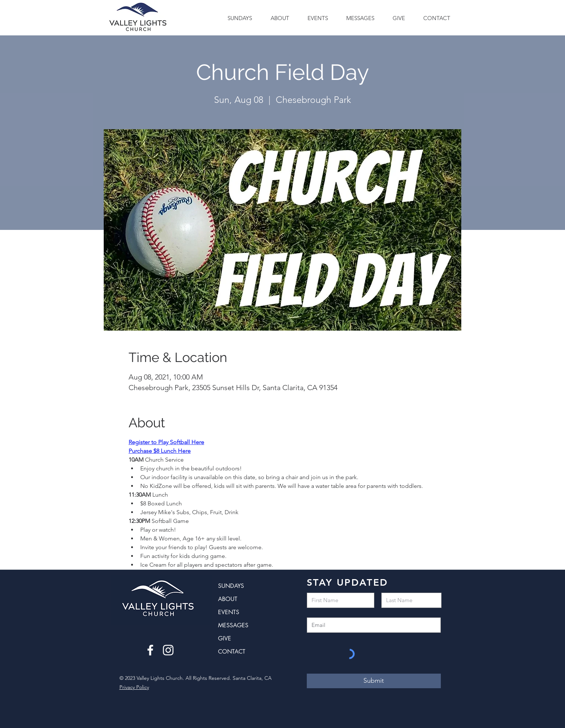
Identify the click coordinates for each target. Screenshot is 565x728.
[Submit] (374, 681)
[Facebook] (150, 650)
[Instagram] (168, 650)
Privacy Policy (134, 687)
